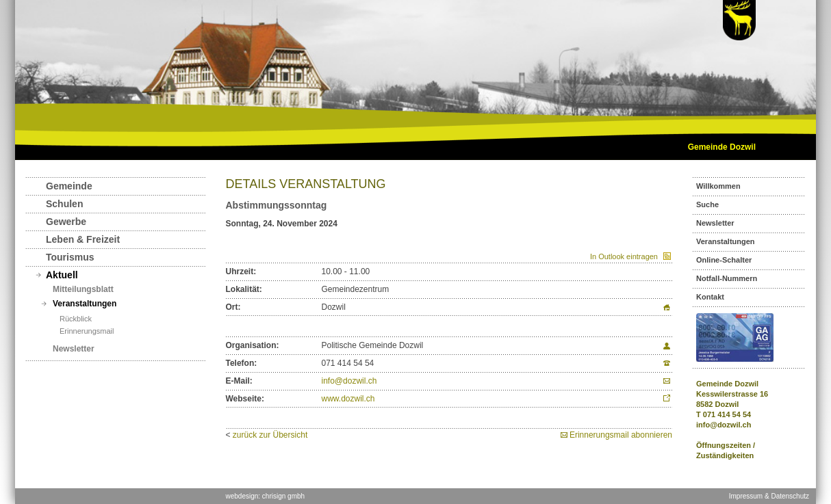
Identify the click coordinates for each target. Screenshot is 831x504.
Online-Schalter (724, 260)
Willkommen (718, 186)
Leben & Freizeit (83, 239)
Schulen (64, 204)
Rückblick (76, 319)
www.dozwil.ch (348, 399)
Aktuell (62, 275)
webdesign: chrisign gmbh (266, 496)
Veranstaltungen (85, 304)
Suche (707, 204)
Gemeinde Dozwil (722, 147)
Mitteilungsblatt (83, 289)
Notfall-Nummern (727, 278)
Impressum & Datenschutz (769, 496)
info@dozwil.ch (349, 381)
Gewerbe (66, 222)
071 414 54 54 (727, 414)
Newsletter (74, 349)
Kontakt (710, 297)
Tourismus (70, 257)
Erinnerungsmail (87, 331)
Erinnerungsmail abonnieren (621, 435)
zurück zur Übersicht (270, 435)
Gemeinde (69, 186)
